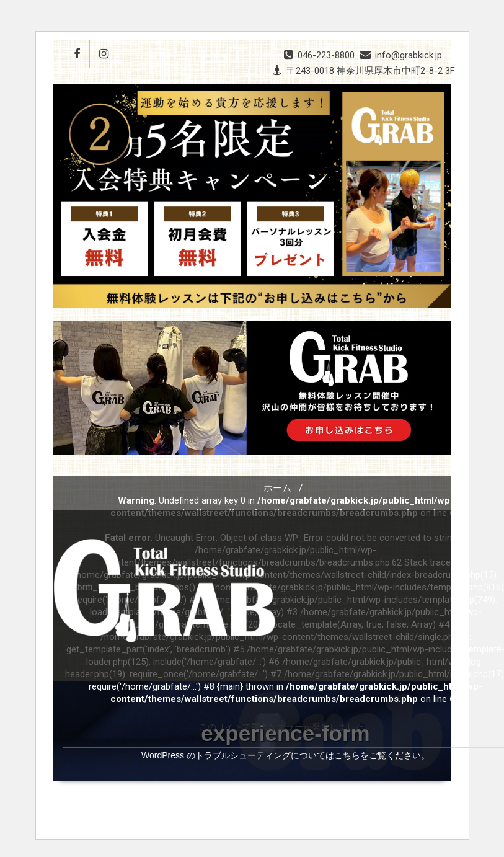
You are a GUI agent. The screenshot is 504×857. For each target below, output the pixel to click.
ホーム (277, 488)
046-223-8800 (326, 55)
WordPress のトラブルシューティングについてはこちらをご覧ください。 (285, 755)
